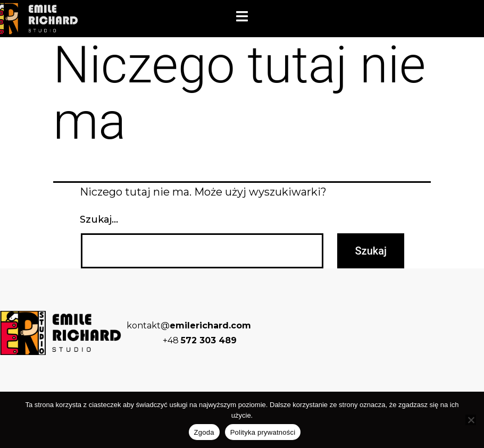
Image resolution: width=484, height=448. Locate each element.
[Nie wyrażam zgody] (471, 420)
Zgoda (204, 432)
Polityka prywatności (263, 432)
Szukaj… (99, 219)
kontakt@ (189, 326)
